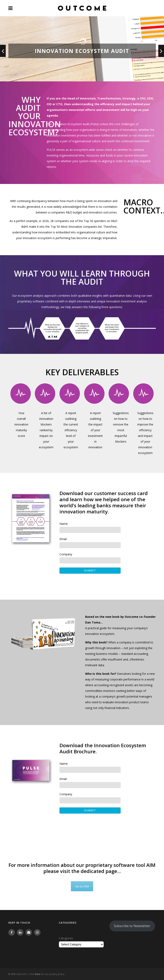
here (38, 974)
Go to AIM (82, 886)
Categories (66, 938)
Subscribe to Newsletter (132, 926)
